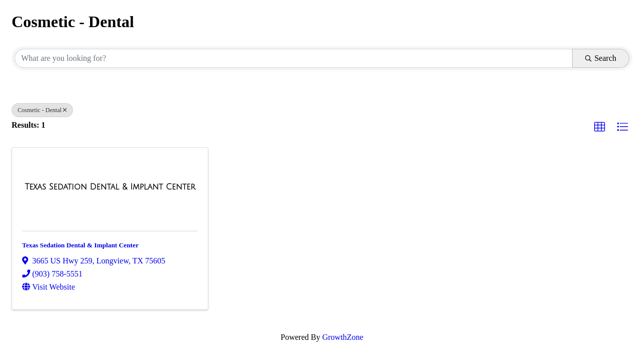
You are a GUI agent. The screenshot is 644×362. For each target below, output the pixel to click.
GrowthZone (343, 337)
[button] (600, 127)
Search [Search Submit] (601, 58)
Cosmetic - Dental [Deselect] (42, 110)
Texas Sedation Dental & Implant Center (80, 245)
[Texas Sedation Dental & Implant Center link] (110, 187)
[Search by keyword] (294, 58)
